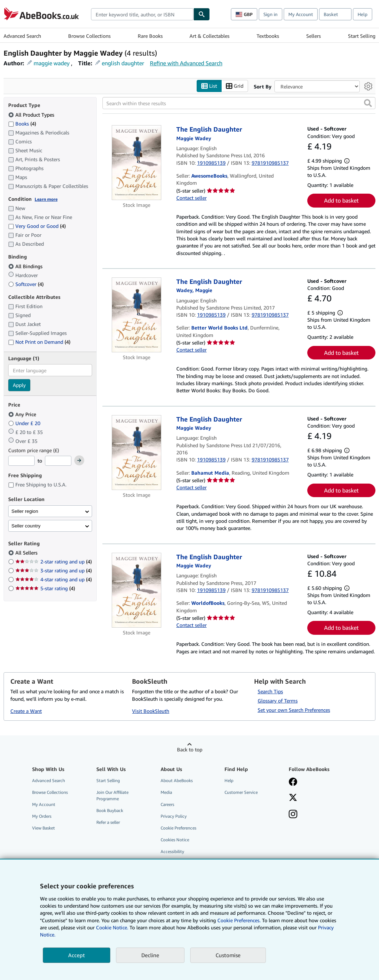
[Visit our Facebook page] (293, 783)
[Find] (202, 14)
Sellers (314, 36)
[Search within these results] (239, 103)
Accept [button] (77, 955)
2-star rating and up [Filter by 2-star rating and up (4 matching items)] (54, 562)
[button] (368, 103)
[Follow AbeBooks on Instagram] (293, 815)
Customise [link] (228, 955)
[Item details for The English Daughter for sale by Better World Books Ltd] (137, 315)
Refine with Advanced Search (186, 63)
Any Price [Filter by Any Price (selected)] (23, 414)
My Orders (42, 816)
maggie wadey (52, 63)
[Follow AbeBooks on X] (293, 798)
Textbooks (268, 36)
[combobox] (142, 14)
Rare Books (150, 36)
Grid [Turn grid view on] (235, 86)
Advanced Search (22, 36)
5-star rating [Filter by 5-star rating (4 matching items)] (45, 589)
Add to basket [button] (341, 201)
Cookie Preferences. (239, 920)
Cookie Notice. (112, 927)
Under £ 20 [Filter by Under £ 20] (25, 423)
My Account (301, 14)
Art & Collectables (209, 36)
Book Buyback (110, 810)
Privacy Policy (174, 816)
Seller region (25, 511)
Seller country (26, 526)
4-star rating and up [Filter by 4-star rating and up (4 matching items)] (54, 580)
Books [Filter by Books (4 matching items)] (22, 123)
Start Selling (362, 36)
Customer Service (241, 793)
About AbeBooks (177, 781)
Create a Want (26, 711)
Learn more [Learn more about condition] (46, 199)
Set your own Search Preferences (294, 710)
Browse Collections (89, 36)
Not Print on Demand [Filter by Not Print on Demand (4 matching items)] (39, 342)
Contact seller (191, 198)
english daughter (123, 63)
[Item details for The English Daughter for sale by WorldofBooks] (137, 590)
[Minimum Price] (21, 461)
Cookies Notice (175, 840)
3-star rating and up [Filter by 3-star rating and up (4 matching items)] (54, 571)
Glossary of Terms (278, 701)
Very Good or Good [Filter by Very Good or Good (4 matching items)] (37, 226)
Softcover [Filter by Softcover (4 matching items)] (26, 284)
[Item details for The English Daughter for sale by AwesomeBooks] (137, 163)
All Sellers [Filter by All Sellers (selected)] (27, 553)
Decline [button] (150, 955)
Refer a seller (108, 822)
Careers (167, 804)
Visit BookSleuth (151, 711)
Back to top (190, 750)
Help (363, 14)
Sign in (271, 14)
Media (166, 793)
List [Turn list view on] (209, 86)
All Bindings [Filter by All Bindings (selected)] (26, 266)
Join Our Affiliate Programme (112, 796)
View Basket (44, 828)
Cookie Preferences (178, 828)
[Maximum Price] (58, 461)
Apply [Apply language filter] (19, 385)
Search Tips (270, 692)
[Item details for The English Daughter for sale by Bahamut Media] (137, 453)
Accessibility (172, 852)
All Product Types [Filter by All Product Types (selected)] (32, 115)
